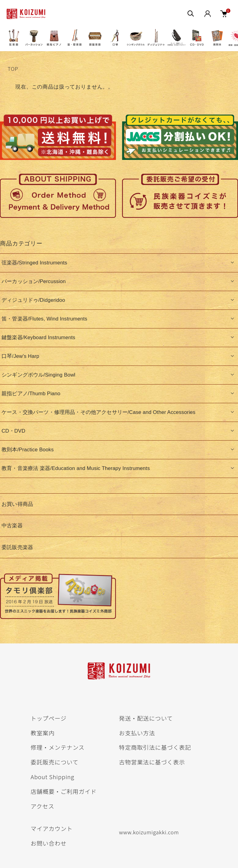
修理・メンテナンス (58, 747)
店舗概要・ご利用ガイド (64, 791)
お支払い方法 (137, 733)
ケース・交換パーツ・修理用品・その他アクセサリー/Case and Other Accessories (99, 412)
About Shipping (52, 777)
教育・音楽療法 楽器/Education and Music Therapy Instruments (76, 468)
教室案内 (43, 733)
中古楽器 (12, 526)
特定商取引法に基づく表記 (155, 747)
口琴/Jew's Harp (20, 356)
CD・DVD (13, 431)
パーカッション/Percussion (34, 281)
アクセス (43, 806)
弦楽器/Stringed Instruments (34, 263)
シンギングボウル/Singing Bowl (38, 375)
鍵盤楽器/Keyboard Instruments (38, 337)
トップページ (48, 718)
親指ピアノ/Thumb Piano (31, 394)
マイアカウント (52, 828)
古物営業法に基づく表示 (152, 762)
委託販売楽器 (17, 547)
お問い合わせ (49, 843)
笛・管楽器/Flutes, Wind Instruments (44, 319)
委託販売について (55, 762)
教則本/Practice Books (28, 450)
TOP (13, 69)
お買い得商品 (17, 504)
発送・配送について (146, 718)
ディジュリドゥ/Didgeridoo (33, 300)
